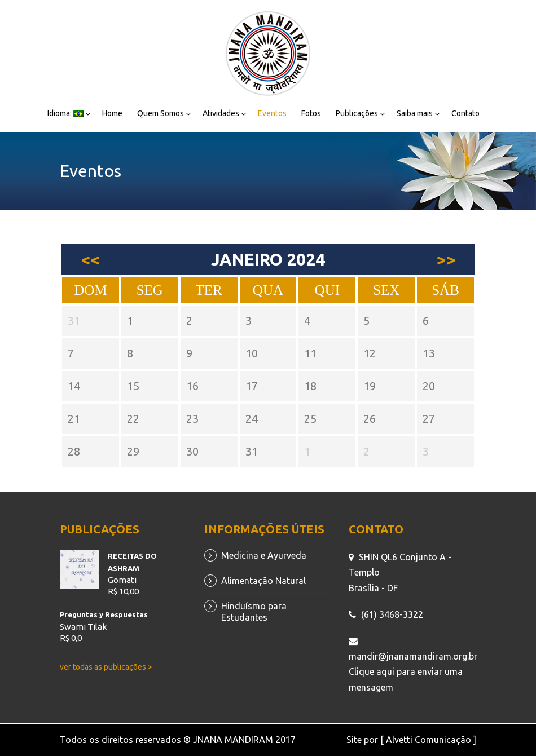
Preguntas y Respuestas (104, 614)
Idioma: (65, 113)
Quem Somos (161, 113)
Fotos (311, 113)
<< (90, 259)
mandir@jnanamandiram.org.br (413, 656)
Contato (465, 113)
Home (112, 113)
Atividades (221, 113)
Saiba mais (415, 113)
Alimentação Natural (263, 581)
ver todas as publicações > (106, 667)
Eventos (272, 113)
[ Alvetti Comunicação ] (428, 740)
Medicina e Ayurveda (264, 555)
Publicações (357, 113)
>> (446, 259)
